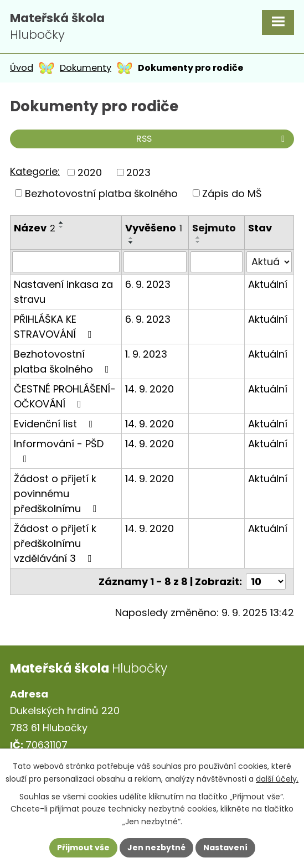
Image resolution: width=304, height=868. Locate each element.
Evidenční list (56, 424)
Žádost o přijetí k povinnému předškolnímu (58, 494)
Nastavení (225, 848)
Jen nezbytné (156, 848)
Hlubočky (57, 27)
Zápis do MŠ (232, 193)
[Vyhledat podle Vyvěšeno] (155, 262)
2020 (90, 172)
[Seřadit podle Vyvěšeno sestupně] (131, 242)
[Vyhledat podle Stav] (269, 262)
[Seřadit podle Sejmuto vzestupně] (198, 237)
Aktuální (268, 284)
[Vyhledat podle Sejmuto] (217, 262)
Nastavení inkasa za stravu (63, 292)
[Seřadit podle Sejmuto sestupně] (198, 242)
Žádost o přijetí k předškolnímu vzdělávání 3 (55, 543)
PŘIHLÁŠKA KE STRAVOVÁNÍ (55, 327)
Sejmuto (214, 228)
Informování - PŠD (59, 450)
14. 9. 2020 (150, 389)
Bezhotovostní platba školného (101, 193)
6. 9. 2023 (148, 284)
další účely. (277, 778)
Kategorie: (35, 171)
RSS (212, 139)
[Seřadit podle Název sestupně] (61, 227)
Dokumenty (86, 68)
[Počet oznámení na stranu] (266, 582)
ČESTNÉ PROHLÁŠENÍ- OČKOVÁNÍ (65, 396)
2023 (138, 172)
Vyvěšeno (154, 228)
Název (35, 228)
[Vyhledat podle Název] (66, 262)
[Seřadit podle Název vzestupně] (61, 223)
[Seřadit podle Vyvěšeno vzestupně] (131, 238)
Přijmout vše (83, 848)
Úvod (22, 68)
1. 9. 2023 (146, 354)
